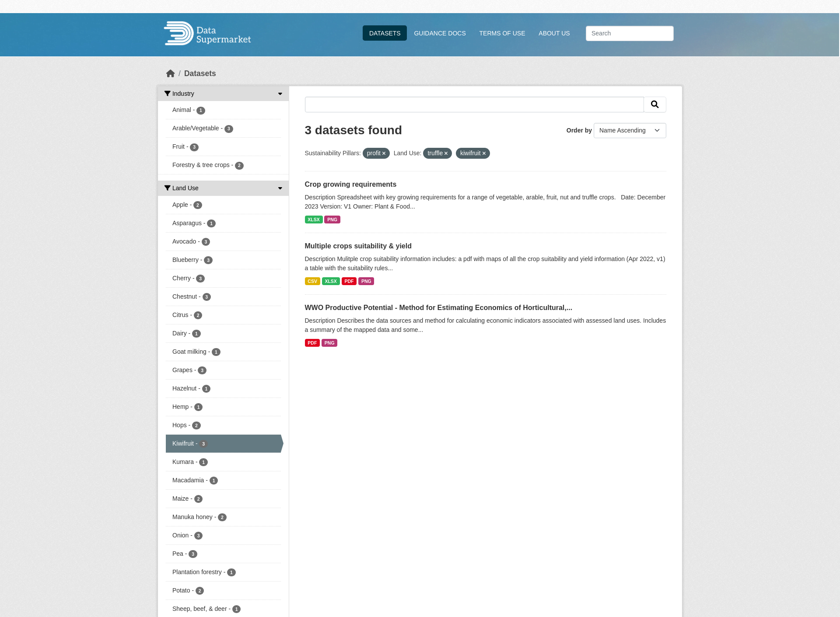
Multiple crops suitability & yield (358, 246)
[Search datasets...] (630, 33)
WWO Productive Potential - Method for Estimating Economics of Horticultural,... (439, 308)
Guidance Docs (440, 33)
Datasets (385, 33)
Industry (179, 94)
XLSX (313, 220)
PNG (332, 220)
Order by (579, 130)
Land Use (182, 188)
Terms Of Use (502, 33)
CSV (312, 281)
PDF (349, 281)
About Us (554, 33)
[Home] (171, 73)
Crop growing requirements (351, 184)
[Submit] (655, 105)
